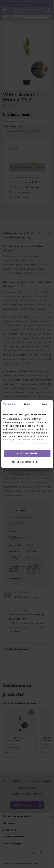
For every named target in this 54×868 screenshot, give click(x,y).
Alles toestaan (27, 453)
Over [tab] (45, 404)
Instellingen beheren (27, 462)
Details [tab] (28, 404)
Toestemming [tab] (10, 404)
